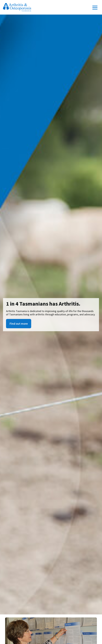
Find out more (19, 325)
